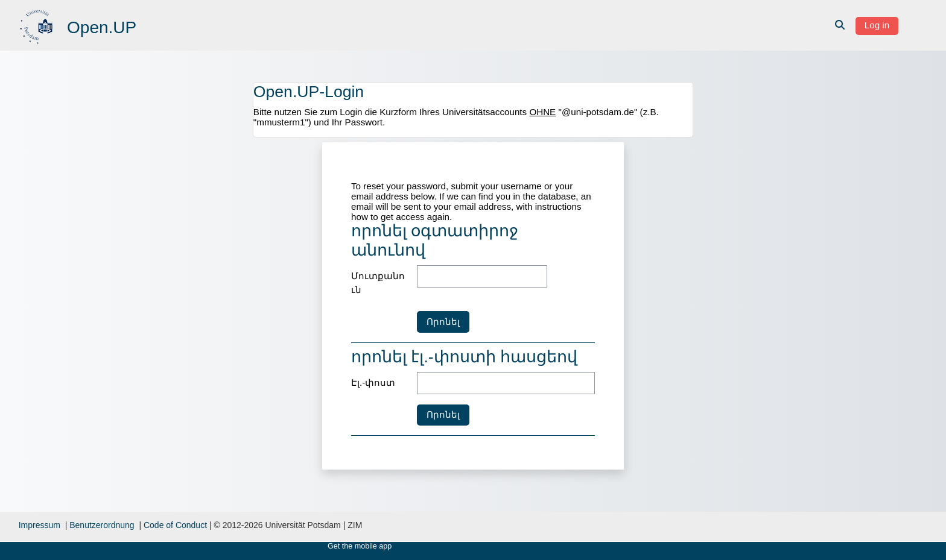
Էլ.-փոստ (373, 382)
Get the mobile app (360, 546)
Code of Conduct (175, 525)
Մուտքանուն (378, 283)
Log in (877, 25)
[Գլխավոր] (38, 24)
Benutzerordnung (102, 525)
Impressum (40, 525)
